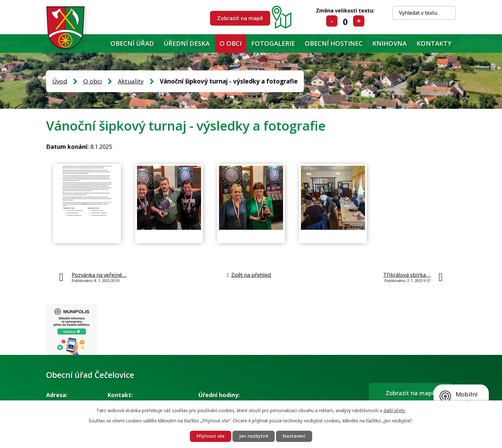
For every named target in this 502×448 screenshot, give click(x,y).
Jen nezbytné (254, 436)
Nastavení (294, 436)
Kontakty (434, 43)
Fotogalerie (273, 43)
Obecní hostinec (334, 43)
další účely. (395, 410)
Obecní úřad (132, 43)
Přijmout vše (210, 436)
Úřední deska (187, 43)
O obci (231, 43)
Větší (359, 21)
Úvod (98, 44)
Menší (332, 21)
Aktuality (131, 81)
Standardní (345, 21)
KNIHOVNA (389, 43)
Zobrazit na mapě (240, 18)
